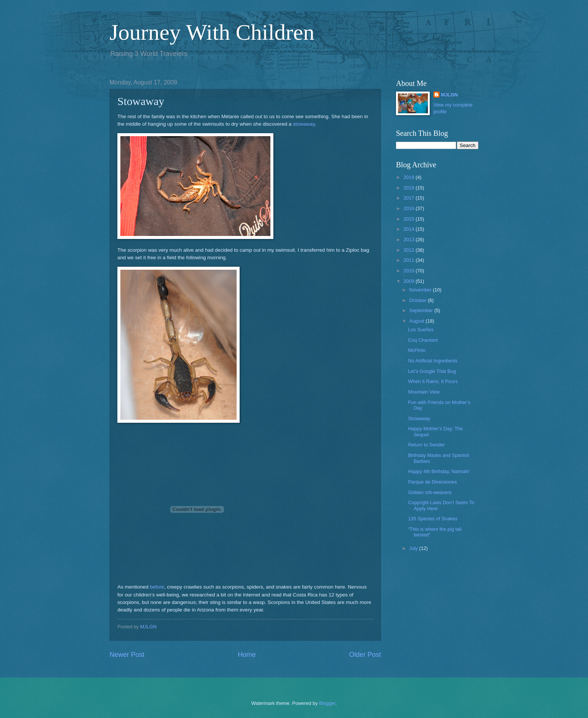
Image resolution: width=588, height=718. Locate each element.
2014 (409, 229)
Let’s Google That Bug (432, 371)
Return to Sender (426, 445)
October (418, 300)
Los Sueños (421, 330)
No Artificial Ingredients (433, 361)
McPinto (417, 350)
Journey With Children (212, 32)
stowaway (304, 124)
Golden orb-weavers (430, 492)
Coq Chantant (423, 340)
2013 (409, 240)
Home (247, 655)
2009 (409, 281)
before (157, 587)
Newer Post (127, 655)
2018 (409, 188)
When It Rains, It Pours (433, 381)
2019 (409, 177)
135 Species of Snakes (433, 519)
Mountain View (424, 392)
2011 (409, 260)
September (422, 310)
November (421, 290)
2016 (409, 208)
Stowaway (419, 418)
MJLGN (449, 95)
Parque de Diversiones (432, 482)
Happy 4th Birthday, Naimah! (439, 471)
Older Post (365, 655)
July (414, 548)
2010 (409, 271)
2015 (409, 219)
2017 (409, 198)
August (417, 321)
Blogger (327, 703)
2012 (409, 250)
